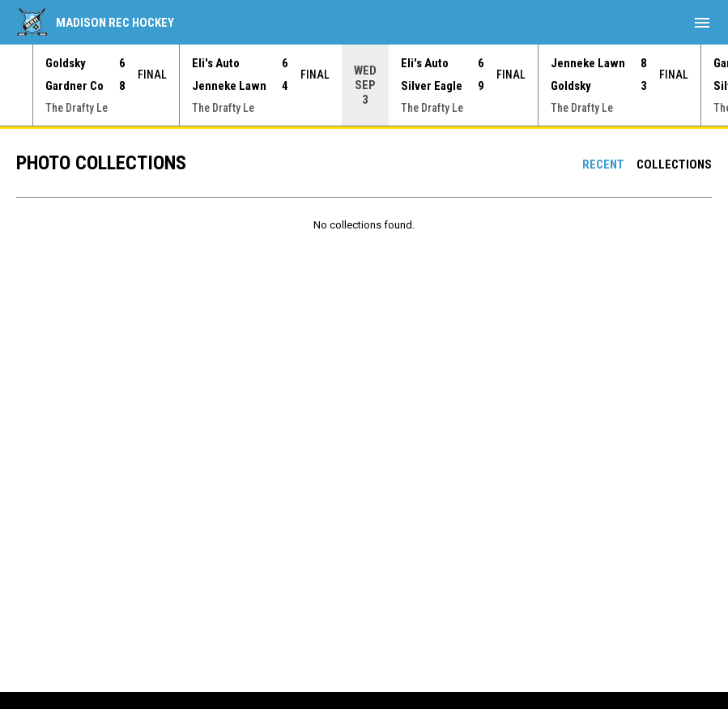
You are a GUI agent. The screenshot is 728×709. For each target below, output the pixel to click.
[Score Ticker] (364, 85)
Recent (603, 164)
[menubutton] (702, 23)
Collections (674, 164)
